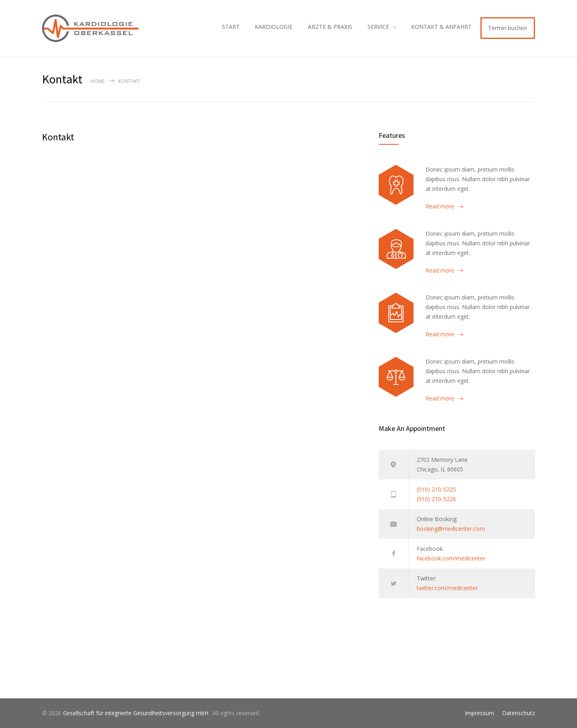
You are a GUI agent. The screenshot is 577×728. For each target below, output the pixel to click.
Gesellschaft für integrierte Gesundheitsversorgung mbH (136, 713)
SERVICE (378, 27)
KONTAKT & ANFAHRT (441, 27)
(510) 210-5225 (436, 489)
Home (98, 81)
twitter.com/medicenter (447, 588)
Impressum (479, 713)
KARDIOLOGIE (274, 27)
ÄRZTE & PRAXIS (330, 27)
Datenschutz (518, 713)
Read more (440, 206)
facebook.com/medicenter (451, 558)
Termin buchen (507, 28)
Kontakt (58, 137)
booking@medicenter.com (451, 529)
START (231, 27)
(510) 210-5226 (436, 499)
